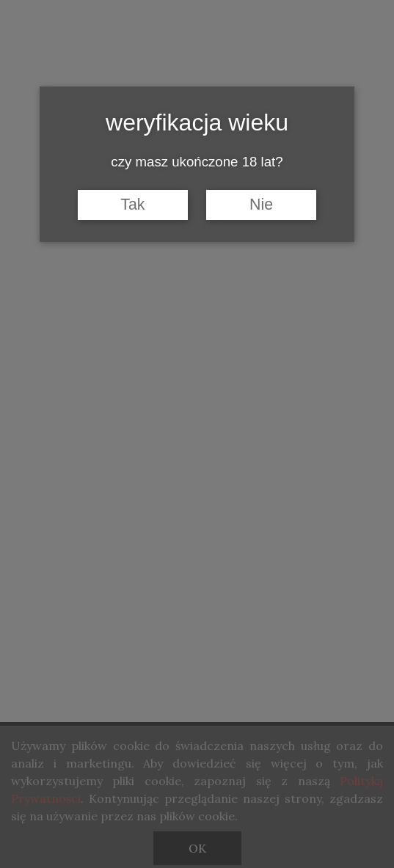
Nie (261, 205)
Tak (132, 205)
